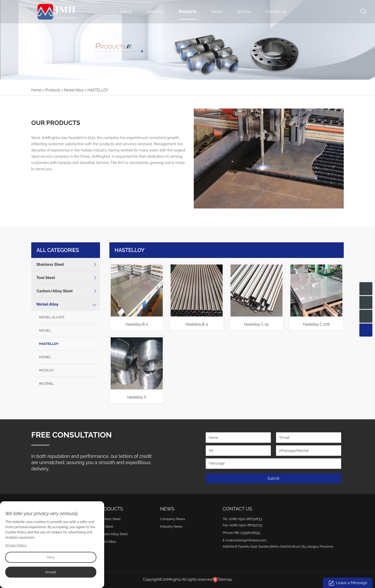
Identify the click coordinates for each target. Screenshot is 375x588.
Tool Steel (46, 278)
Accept (51, 572)
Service (244, 12)
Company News (173, 519)
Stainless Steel (50, 264)
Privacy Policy (16, 545)
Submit (273, 478)
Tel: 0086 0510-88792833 (242, 519)
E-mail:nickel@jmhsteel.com (245, 540)
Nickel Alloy (74, 90)
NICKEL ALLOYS (52, 317)
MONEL (45, 357)
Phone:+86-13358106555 (241, 533)
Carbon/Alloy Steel (55, 291)
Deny (50, 557)
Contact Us (237, 509)
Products (188, 12)
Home (126, 12)
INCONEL (46, 384)
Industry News (171, 526)
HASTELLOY (49, 344)
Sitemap (225, 579)
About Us (155, 12)
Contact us (276, 12)
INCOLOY (46, 370)
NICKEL (45, 330)
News (217, 12)
